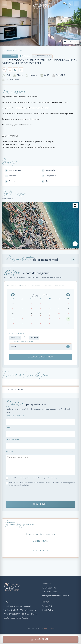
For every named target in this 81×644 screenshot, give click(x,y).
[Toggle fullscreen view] (75, 206)
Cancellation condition (15, 390)
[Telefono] (76, 4)
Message (9, 452)
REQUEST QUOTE (41, 551)
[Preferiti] (70, 4)
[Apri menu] (5, 4)
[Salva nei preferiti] (4, 70)
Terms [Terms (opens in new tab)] (76, 249)
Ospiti (40, 347)
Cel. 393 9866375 (49, 592)
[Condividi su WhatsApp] (21, 70)
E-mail (9, 428)
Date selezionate (17, 334)
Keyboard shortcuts (46, 249)
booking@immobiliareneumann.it (55, 596)
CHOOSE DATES (41, 541)
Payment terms (13, 382)
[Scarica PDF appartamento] (10, 70)
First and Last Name (15, 416)
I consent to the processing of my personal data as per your (33, 478)
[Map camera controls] (75, 244)
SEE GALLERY (71, 42)
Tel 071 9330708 (49, 588)
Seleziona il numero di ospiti (22, 342)
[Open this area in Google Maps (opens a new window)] (7, 248)
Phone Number (12, 440)
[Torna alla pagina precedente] (13, 50)
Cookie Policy (48, 610)
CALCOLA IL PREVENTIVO (40, 357)
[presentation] (25, 494)
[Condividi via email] (15, 70)
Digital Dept (48, 629)
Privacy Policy (52, 478)
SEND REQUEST (40, 504)
